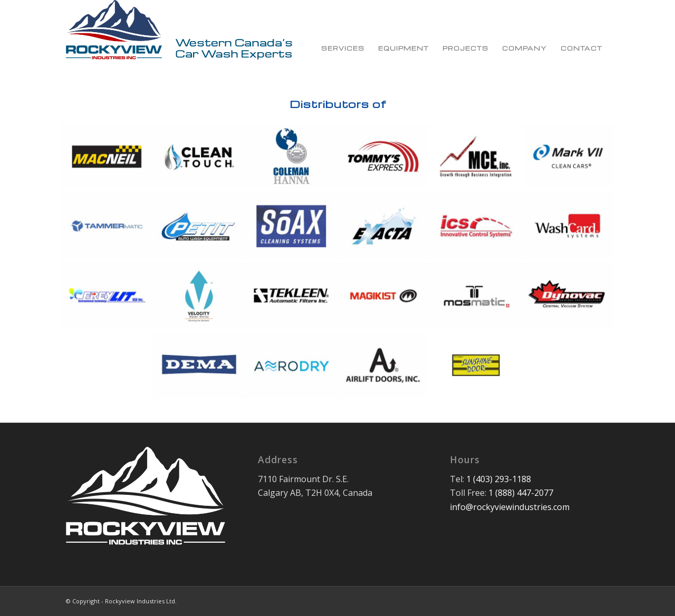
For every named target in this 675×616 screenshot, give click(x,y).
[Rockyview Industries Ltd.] (179, 37)
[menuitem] (343, 37)
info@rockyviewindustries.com (510, 507)
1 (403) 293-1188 (499, 479)
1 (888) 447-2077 (521, 493)
